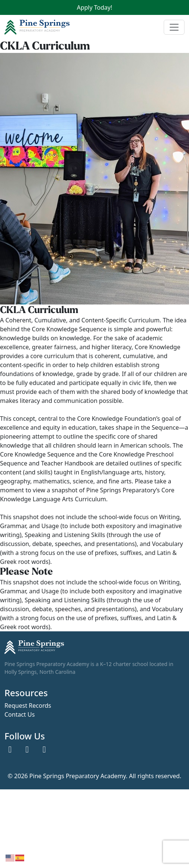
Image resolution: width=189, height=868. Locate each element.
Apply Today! (94, 7)
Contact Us (20, 715)
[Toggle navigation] (174, 27)
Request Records (28, 706)
